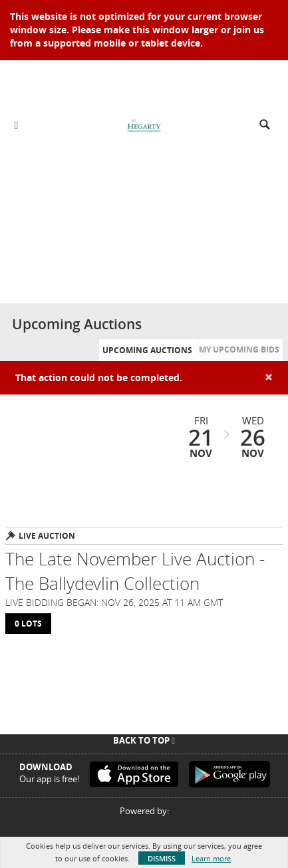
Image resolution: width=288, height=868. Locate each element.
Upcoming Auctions (147, 350)
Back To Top (144, 740)
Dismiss (162, 858)
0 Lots (28, 624)
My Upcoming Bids (239, 350)
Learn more (211, 858)
